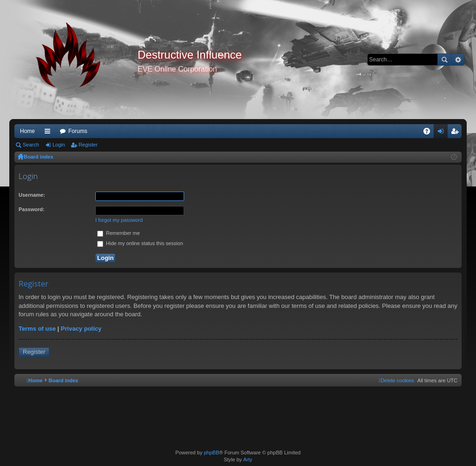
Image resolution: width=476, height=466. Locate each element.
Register (88, 145)
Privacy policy (81, 329)
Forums (78, 131)
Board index (39, 157)
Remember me (119, 233)
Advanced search (458, 60)
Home (27, 131)
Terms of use (37, 329)
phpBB (211, 453)
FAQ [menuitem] (430, 133)
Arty (248, 459)
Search (444, 60)
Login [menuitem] (443, 133)
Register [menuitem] (457, 133)
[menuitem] (397, 380)
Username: (32, 195)
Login (59, 145)
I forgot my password (119, 220)
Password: (32, 209)
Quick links (49, 133)
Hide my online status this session (140, 243)
